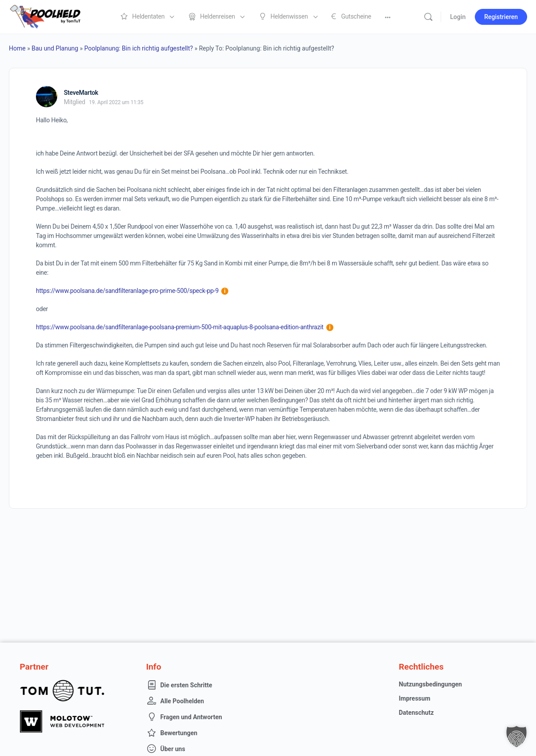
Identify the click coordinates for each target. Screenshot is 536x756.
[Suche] (428, 17)
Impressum (415, 698)
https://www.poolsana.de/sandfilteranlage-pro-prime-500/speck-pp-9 (132, 291)
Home (17, 48)
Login (458, 17)
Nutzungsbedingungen (430, 684)
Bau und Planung (55, 48)
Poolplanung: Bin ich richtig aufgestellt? (139, 48)
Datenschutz (417, 713)
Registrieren (501, 17)
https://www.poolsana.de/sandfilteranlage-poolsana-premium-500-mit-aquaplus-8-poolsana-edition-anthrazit (185, 327)
